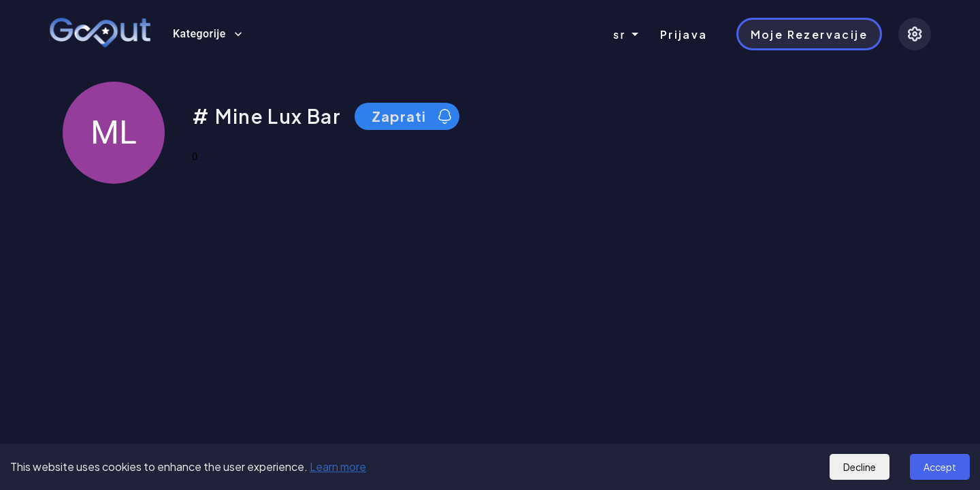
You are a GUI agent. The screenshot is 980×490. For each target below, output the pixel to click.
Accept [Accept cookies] (940, 467)
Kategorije (208, 34)
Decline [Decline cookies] (860, 467)
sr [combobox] (620, 34)
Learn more (338, 467)
